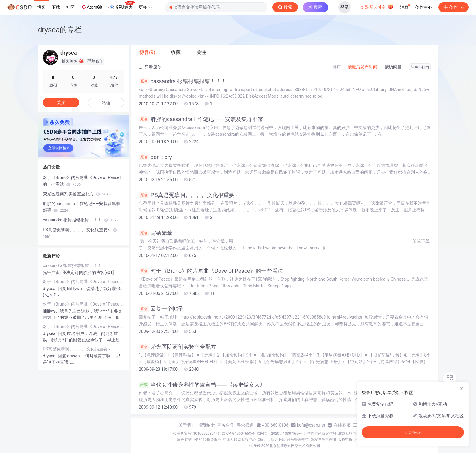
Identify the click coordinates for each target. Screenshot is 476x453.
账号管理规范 (298, 440)
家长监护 (184, 440)
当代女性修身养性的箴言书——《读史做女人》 (202, 385)
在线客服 (342, 425)
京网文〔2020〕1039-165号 (279, 434)
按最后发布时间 (362, 67)
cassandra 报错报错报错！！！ (183, 81)
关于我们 (187, 425)
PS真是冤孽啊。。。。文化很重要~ (188, 195)
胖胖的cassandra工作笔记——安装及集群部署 (201, 119)
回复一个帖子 (161, 309)
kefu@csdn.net (311, 425)
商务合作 (226, 425)
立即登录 (413, 432)
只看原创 (150, 67)
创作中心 (424, 7)
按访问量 (393, 67)
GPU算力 (122, 5)
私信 (106, 103)
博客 (41, 7)
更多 (145, 7)
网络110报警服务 (207, 440)
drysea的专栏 (60, 30)
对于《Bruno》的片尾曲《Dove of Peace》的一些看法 (211, 271)
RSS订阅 (420, 67)
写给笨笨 (156, 233)
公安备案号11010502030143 (196, 434)
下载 (56, 7)
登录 (345, 7)
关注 (61, 103)
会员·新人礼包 (377, 7)
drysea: (50, 289)
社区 (70, 7)
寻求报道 (245, 425)
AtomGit (92, 7)
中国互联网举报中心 (240, 440)
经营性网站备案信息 (320, 434)
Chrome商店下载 (271, 440)
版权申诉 (345, 440)
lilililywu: (51, 311)
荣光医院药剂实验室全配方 (177, 347)
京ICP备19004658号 (238, 434)
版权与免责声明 (323, 440)
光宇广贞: (52, 272)
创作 (454, 7)
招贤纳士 (206, 425)
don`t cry (155, 157)
